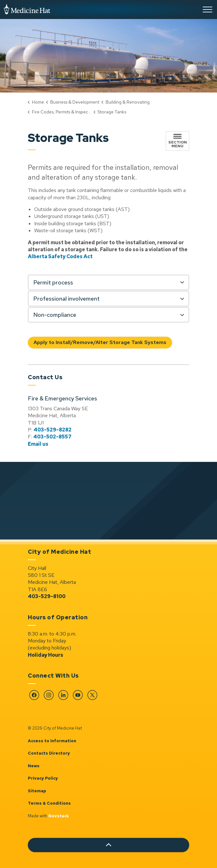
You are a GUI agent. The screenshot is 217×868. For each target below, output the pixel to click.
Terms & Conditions (49, 803)
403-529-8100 (47, 596)
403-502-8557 (52, 437)
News (34, 766)
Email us (38, 444)
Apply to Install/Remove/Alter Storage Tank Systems (100, 343)
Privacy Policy (43, 778)
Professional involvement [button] (66, 299)
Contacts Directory (49, 753)
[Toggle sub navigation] (177, 141)
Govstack (59, 816)
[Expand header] (208, 10)
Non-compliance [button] (55, 315)
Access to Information (52, 741)
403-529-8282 (53, 430)
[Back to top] (108, 845)
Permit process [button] (53, 282)
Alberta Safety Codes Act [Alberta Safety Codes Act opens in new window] (60, 256)
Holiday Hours (46, 655)
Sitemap (37, 791)
